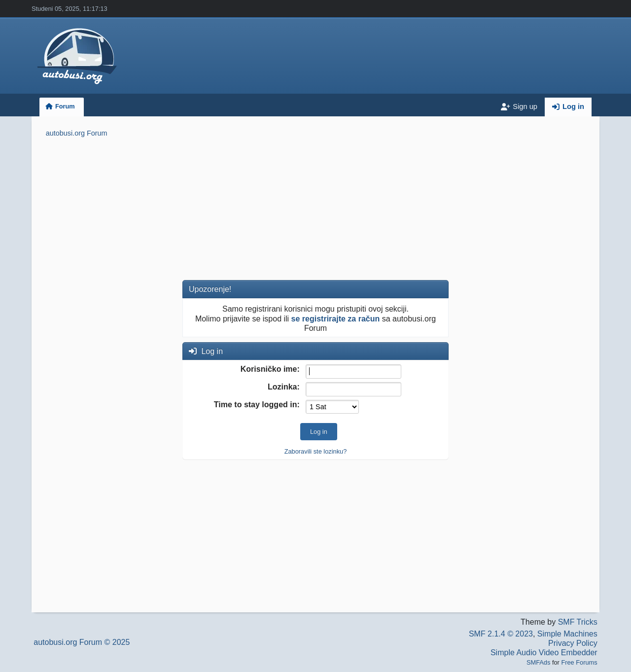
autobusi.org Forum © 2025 (82, 642)
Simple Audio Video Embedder (544, 653)
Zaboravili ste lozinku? (316, 451)
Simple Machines (567, 634)
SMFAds (538, 662)
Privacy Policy (573, 643)
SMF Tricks (578, 622)
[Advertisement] (315, 211)
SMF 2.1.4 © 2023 (501, 634)
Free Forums (579, 662)
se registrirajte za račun (336, 319)
